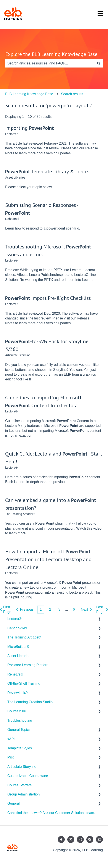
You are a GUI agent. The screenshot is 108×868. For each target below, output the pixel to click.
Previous (24, 609)
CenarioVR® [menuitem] (17, 628)
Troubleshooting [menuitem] (20, 720)
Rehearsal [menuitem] (15, 674)
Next (87, 609)
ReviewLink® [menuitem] (18, 693)
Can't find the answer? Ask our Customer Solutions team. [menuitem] (51, 813)
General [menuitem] (14, 803)
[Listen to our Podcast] (90, 839)
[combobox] (50, 63)
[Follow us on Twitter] (71, 839)
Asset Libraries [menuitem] (19, 656)
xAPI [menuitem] (11, 739)
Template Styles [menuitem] (20, 748)
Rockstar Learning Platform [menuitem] (28, 665)
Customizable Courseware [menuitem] (28, 776)
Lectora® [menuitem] (14, 619)
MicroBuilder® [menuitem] (18, 647)
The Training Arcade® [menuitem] (24, 637)
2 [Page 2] (50, 609)
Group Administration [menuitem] (23, 794)
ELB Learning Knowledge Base (29, 94)
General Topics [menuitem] (19, 730)
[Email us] (99, 839)
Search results (72, 94)
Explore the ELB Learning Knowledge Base (51, 54)
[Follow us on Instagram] (80, 839)
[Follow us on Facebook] (61, 839)
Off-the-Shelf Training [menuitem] (24, 683)
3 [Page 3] (59, 609)
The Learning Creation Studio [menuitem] (30, 702)
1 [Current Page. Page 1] (41, 609)
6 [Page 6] (74, 609)
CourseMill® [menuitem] (17, 711)
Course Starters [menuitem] (19, 785)
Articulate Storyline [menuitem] (22, 767)
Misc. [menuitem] (11, 757)
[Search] (99, 63)
